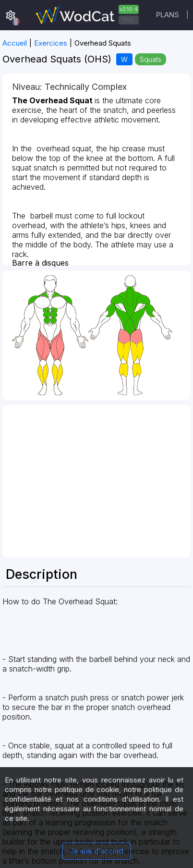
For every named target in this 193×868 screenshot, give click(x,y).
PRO (128, 20)
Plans (168, 15)
